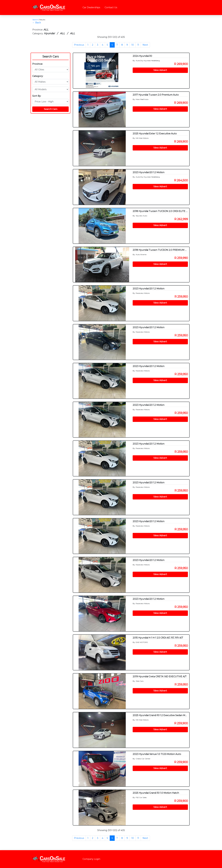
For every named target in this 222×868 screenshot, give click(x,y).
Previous (79, 45)
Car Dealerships (91, 7)
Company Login (91, 859)
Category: (38, 76)
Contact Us (111, 7)
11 (138, 45)
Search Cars (51, 56)
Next (145, 45)
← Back (37, 23)
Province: (38, 64)
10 (133, 45)
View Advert (160, 70)
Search (35, 20)
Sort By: (37, 96)
